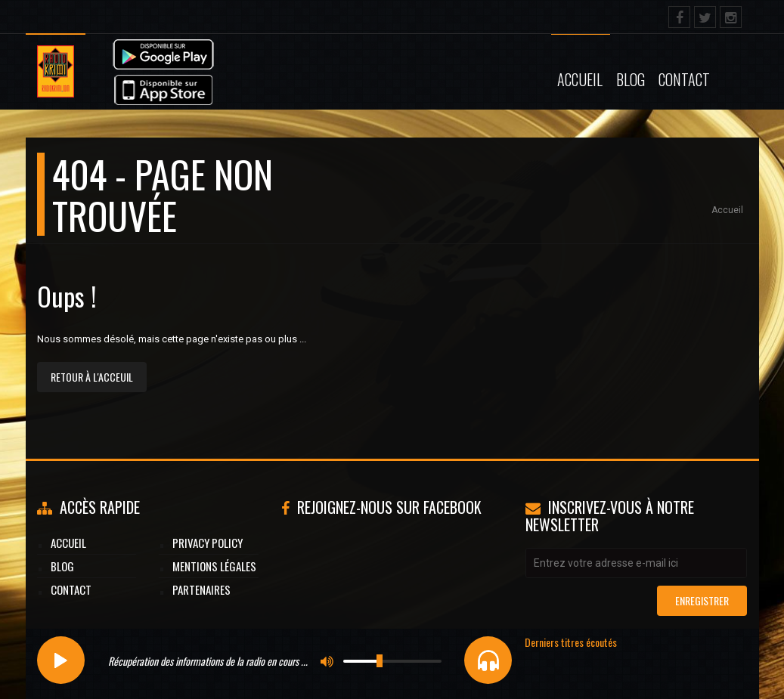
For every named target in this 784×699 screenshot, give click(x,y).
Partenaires (201, 589)
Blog (631, 79)
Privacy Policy (208, 543)
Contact (684, 79)
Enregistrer (702, 600)
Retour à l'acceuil (92, 377)
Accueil (580, 79)
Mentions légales (214, 566)
